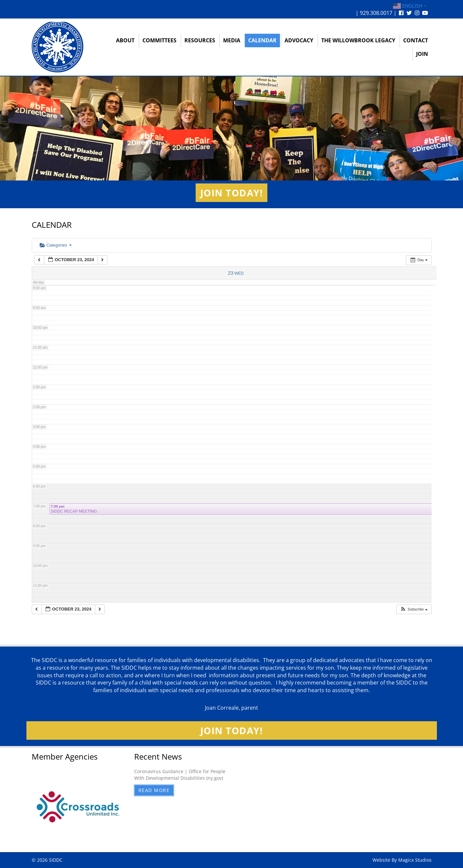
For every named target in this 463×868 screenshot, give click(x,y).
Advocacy (299, 40)
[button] (414, 609)
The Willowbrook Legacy (358, 40)
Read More (154, 790)
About (125, 40)
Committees (159, 40)
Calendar (262, 40)
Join (422, 54)
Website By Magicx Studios (402, 860)
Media (232, 40)
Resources (200, 40)
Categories (56, 245)
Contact (416, 40)
